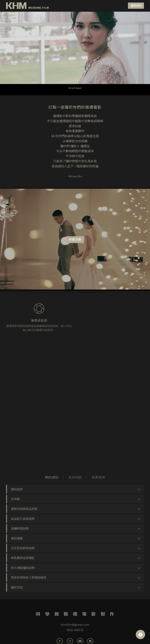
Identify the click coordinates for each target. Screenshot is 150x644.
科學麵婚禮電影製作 (28, 6)
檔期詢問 (136, 5)
